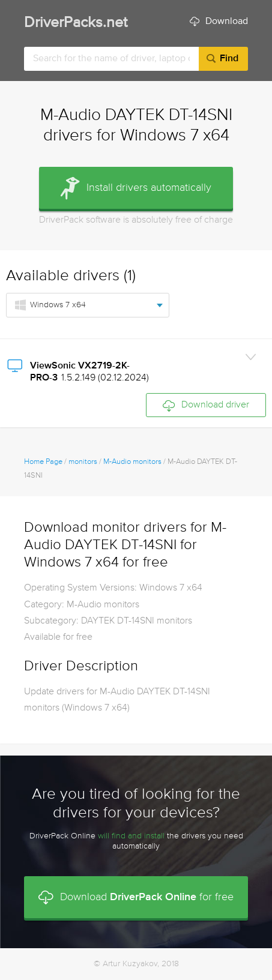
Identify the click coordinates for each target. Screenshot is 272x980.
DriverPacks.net (76, 23)
